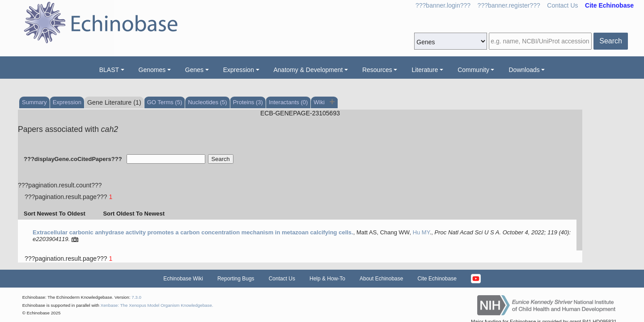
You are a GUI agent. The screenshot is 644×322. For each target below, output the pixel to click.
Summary (34, 102)
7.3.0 (136, 297)
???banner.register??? (509, 5)
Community (473, 70)
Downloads (524, 70)
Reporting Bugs (236, 279)
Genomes (152, 70)
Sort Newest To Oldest (55, 214)
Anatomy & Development (308, 70)
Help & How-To (327, 279)
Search (611, 41)
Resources (377, 70)
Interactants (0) (288, 102)
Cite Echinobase (437, 279)
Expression (239, 70)
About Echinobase (381, 279)
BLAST (109, 70)
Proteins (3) (248, 102)
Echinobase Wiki (183, 279)
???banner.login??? (443, 5)
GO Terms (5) (165, 102)
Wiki (320, 102)
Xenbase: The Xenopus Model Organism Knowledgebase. (157, 305)
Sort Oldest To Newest (134, 214)
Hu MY (421, 232)
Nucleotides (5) (207, 102)
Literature (425, 70)
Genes (194, 70)
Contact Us (562, 5)
